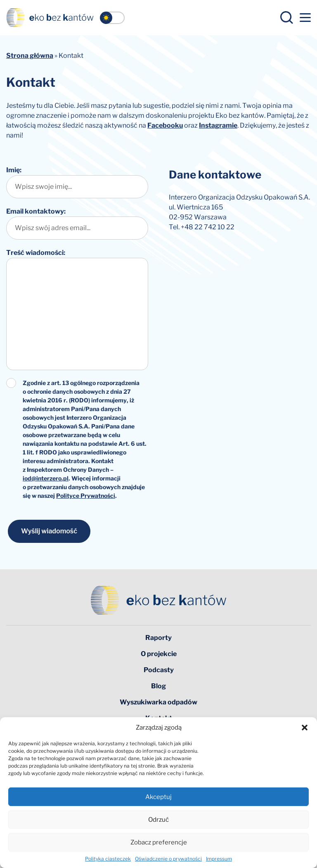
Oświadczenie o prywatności (168, 859)
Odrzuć (158, 820)
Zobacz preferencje (159, 842)
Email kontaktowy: (36, 211)
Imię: (14, 170)
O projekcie (159, 654)
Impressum (219, 859)
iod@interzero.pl (46, 478)
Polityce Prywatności (86, 496)
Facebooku (165, 125)
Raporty (158, 638)
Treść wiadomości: (36, 253)
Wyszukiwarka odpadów (158, 702)
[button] (305, 728)
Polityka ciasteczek (108, 859)
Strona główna (30, 56)
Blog (158, 686)
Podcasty (159, 670)
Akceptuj (158, 797)
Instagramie (218, 125)
